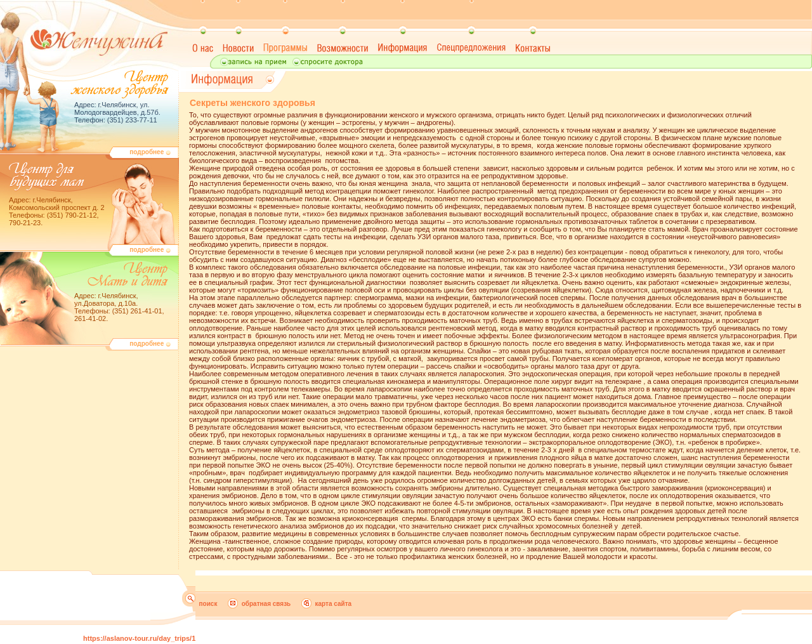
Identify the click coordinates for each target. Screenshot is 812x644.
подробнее (150, 152)
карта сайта (334, 604)
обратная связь (266, 604)
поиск (208, 604)
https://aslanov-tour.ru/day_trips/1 (139, 638)
